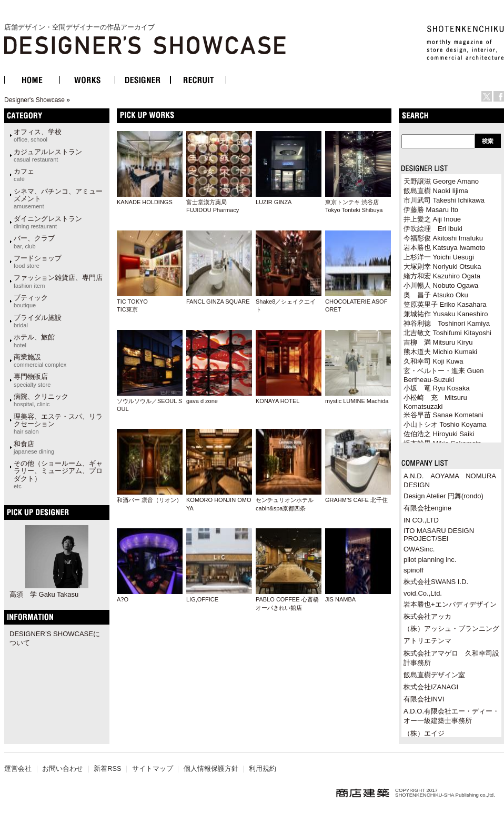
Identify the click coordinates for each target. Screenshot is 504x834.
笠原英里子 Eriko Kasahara (445, 304)
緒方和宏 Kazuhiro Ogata (442, 276)
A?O (123, 599)
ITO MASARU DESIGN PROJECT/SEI (439, 535)
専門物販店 (32, 380)
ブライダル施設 (38, 321)
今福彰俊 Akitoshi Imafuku (443, 238)
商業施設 (40, 360)
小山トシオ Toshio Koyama (445, 424)
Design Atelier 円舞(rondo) (443, 496)
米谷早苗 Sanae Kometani (443, 415)
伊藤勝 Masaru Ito (431, 210)
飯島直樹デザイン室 (434, 675)
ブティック (31, 301)
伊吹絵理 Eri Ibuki (433, 229)
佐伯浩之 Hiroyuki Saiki (439, 434)
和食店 (34, 447)
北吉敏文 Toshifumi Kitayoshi (447, 333)
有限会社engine (427, 508)
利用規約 (263, 768)
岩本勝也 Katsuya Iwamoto (444, 248)
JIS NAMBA (340, 599)
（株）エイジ (424, 733)
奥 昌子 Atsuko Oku (436, 295)
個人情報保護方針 (211, 768)
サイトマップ (153, 768)
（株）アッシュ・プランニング (451, 629)
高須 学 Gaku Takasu (44, 594)
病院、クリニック (41, 400)
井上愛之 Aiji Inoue (432, 219)
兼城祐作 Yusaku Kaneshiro (446, 314)
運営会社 (18, 768)
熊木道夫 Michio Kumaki (440, 352)
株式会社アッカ (427, 616)
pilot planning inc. (430, 560)
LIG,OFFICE (202, 599)
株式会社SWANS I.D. (436, 582)
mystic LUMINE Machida (357, 401)
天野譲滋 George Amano (441, 181)
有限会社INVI (424, 699)
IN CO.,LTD (421, 520)
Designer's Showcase (34, 100)
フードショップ (38, 262)
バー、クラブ (34, 242)
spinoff (414, 570)
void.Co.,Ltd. (423, 593)
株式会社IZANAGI (431, 687)
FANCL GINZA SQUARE (218, 302)
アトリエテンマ (427, 641)
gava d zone (202, 401)
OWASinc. (419, 549)
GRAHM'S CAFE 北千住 (356, 500)
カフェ (24, 175)
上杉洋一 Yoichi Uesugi (439, 257)
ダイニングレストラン (48, 222)
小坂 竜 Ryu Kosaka (437, 388)
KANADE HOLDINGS (145, 202)
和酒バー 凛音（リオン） (149, 500)
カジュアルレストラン (48, 155)
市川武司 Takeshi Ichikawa (444, 200)
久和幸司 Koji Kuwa (433, 361)
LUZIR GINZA (274, 202)
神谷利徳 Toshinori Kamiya (447, 323)
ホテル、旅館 (34, 340)
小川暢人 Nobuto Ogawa (441, 285)
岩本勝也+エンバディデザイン (450, 604)
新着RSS (107, 768)
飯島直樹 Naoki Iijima (436, 191)
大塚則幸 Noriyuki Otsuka (442, 267)
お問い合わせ (63, 768)
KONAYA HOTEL (278, 401)
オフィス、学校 (38, 135)
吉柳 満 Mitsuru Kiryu (438, 342)
